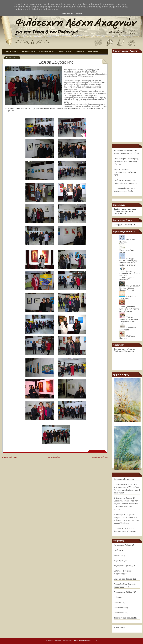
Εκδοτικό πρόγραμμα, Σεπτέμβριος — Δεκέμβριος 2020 (125, 172)
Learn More (68, 13)
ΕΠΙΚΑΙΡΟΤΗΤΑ (29, 52)
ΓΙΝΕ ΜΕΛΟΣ (93, 52)
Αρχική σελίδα (54, 457)
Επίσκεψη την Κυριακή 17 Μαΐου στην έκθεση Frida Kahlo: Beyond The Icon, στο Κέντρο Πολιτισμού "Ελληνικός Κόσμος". (127, 504)
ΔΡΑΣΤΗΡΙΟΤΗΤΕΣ (47, 52)
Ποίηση (117, 597)
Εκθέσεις (117, 555)
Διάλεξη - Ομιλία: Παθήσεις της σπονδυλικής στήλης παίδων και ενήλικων (128, 262)
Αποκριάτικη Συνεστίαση (128, 329)
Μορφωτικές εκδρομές (123, 579)
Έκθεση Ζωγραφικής (56, 62)
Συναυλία (117, 602)
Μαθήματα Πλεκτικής (127, 241)
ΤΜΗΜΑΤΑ (80, 52)
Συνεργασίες (119, 608)
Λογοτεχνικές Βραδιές (123, 566)
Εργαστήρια (119, 561)
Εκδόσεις (117, 550)
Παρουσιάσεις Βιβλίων (123, 592)
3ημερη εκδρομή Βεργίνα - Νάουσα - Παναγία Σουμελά (130, 288)
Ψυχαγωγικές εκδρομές (123, 618)
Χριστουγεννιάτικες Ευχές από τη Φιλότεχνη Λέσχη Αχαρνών (129, 309)
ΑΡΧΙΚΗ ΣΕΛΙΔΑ (11, 52)
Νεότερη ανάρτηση (9, 457)
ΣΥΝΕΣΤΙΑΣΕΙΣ (65, 52)
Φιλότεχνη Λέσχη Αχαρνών (56, 640)
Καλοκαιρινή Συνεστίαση (128, 297)
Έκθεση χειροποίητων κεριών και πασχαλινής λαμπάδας (129, 319)
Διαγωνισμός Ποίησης (123, 545)
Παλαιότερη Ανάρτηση (100, 457)
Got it (79, 13)
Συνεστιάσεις (119, 613)
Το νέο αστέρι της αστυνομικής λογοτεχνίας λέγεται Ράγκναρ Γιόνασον (126, 161)
